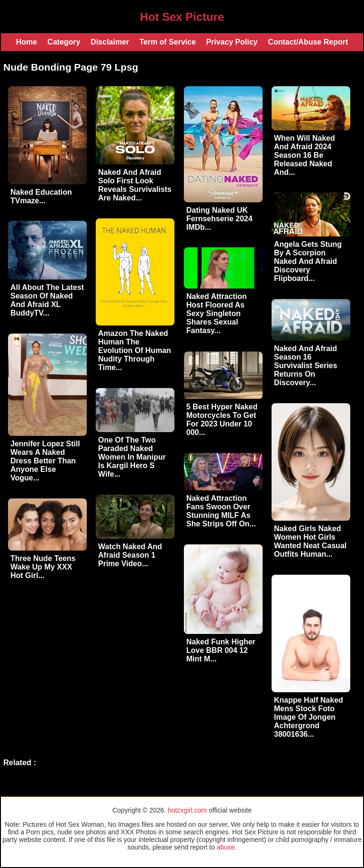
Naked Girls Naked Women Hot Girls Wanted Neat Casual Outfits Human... (310, 541)
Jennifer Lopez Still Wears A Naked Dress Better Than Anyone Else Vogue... (45, 461)
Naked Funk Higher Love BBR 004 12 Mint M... (221, 650)
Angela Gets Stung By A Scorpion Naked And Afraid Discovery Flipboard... (308, 261)
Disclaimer (110, 42)
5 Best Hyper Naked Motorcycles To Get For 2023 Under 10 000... (222, 420)
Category (64, 42)
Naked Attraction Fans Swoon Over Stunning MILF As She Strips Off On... (221, 511)
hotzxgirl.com (187, 810)
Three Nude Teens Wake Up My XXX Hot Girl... (43, 567)
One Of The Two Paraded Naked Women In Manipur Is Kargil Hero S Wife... (132, 457)
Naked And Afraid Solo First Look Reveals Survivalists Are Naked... (135, 185)
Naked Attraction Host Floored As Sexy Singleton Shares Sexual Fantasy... (216, 313)
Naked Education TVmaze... (41, 196)
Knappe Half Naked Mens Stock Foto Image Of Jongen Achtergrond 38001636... (309, 717)
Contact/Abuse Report (308, 42)
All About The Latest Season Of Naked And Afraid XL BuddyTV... (47, 300)
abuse (226, 847)
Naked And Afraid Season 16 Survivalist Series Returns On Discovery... (305, 366)
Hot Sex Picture (182, 17)
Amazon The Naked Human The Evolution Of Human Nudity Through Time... (135, 350)
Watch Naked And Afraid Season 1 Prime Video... (130, 555)
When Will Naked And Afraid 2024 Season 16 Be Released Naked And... (305, 155)
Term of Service (168, 42)
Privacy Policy (232, 42)
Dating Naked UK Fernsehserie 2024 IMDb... (219, 219)
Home (27, 42)
